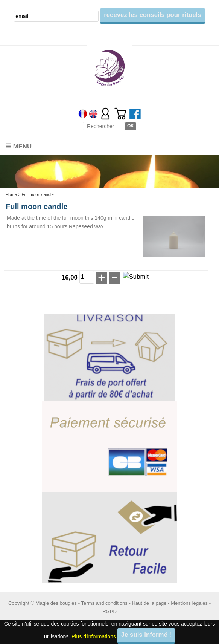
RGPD (109, 611)
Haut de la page (149, 603)
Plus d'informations (94, 636)
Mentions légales (189, 603)
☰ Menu (19, 146)
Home (11, 194)
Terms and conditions (104, 603)
